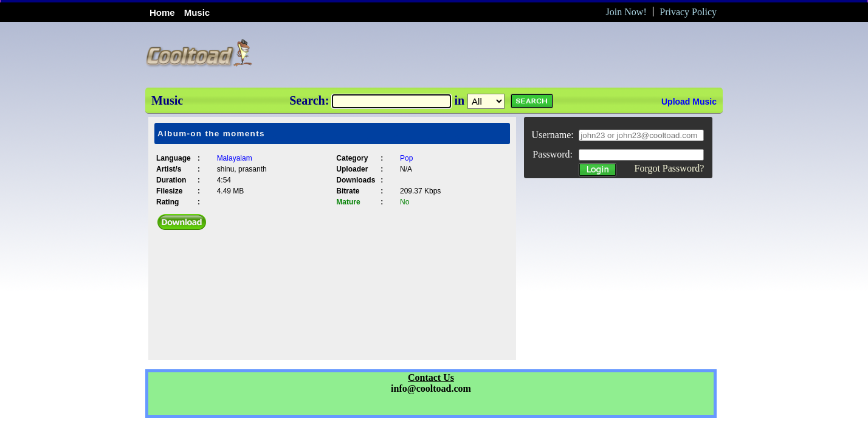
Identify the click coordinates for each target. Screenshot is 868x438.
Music (197, 12)
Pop (406, 158)
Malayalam (235, 158)
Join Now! (626, 12)
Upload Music (689, 102)
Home (162, 12)
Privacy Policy (688, 12)
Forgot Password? (669, 168)
